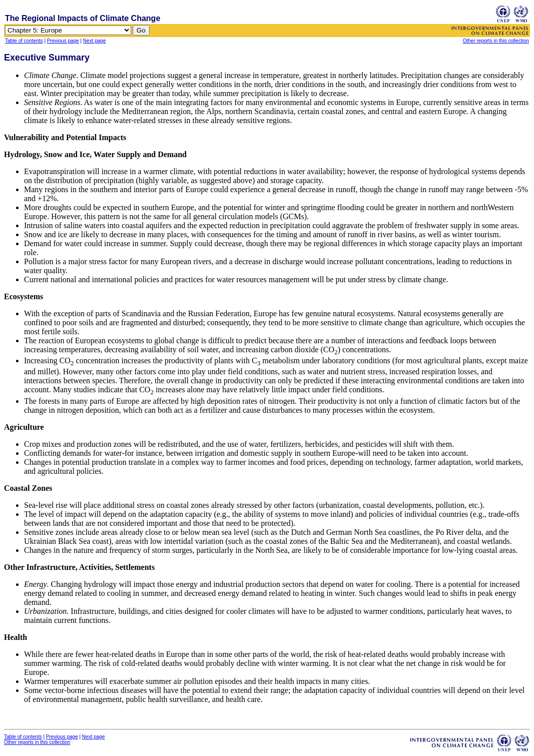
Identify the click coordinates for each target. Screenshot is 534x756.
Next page (95, 41)
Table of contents (24, 41)
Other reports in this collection (496, 41)
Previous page (63, 41)
